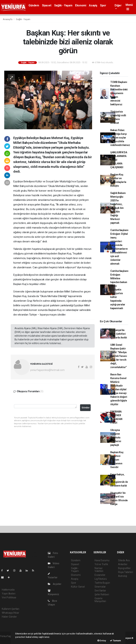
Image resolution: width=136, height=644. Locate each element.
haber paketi (7, 640)
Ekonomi (81, 5)
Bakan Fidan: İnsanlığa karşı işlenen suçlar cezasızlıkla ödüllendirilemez (120, 138)
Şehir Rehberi (102, 594)
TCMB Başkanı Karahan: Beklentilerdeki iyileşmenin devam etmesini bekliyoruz (119, 93)
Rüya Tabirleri (125, 572)
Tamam (115, 641)
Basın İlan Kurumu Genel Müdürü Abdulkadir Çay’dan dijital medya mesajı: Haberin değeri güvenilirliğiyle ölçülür (119, 389)
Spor (103, 5)
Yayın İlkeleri (8, 594)
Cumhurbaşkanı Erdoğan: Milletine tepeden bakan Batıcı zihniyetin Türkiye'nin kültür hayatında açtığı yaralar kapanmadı (119, 290)
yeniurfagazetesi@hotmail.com (47, 370)
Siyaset (47, 5)
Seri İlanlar (100, 591)
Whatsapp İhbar (10, 613)
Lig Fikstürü (101, 579)
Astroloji (123, 576)
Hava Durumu (102, 560)
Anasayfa (8, 19)
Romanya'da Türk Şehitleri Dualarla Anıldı (119, 334)
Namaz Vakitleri (99, 570)
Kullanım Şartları (11, 609)
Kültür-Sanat (78, 587)
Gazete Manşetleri (100, 600)
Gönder (86, 408)
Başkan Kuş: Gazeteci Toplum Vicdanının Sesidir (117, 460)
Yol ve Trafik (101, 564)
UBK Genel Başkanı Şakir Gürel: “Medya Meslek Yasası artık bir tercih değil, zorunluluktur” (119, 356)
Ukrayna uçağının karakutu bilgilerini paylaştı (116, 438)
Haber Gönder (9, 617)
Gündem (34, 5)
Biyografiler (124, 568)
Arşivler (55, 584)
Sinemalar (100, 587)
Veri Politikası (9, 597)
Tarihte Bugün (102, 583)
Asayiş (93, 5)
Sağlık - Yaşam (63, 5)
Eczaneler (100, 575)
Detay (102, 641)
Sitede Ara (124, 560)
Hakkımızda (8, 590)
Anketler (123, 564)
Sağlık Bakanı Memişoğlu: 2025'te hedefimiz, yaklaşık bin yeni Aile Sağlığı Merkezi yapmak (118, 208)
